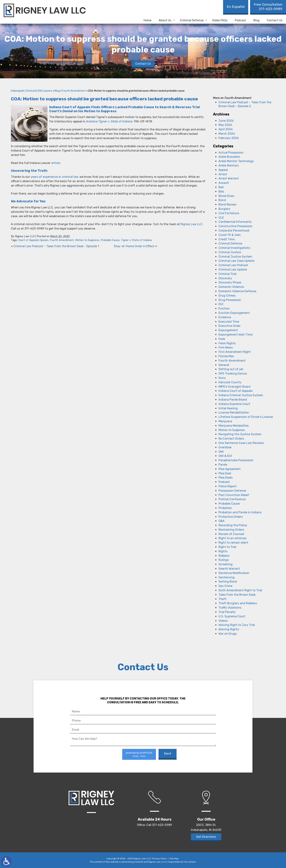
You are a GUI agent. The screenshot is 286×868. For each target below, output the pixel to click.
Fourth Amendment (74, 91)
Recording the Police (233, 525)
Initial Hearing (228, 408)
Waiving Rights (229, 629)
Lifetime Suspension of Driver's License (246, 417)
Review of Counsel (231, 534)
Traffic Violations (230, 608)
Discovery (225, 278)
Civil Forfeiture (229, 213)
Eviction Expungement (234, 313)
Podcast (240, 20)
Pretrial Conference (232, 499)
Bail (221, 187)
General (224, 365)
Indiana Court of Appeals (236, 391)
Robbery (224, 556)
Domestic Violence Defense (237, 291)
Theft (223, 599)
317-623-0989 (268, 7)
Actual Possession (231, 153)
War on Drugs (228, 634)
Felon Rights (227, 343)
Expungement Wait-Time (236, 335)
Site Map (174, 859)
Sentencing (227, 577)
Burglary (224, 209)
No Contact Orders (231, 439)
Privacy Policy (159, 859)
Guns (222, 378)
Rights (223, 551)
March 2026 (227, 134)
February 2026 (229, 138)
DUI (221, 304)
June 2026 (226, 121)
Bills (221, 192)
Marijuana (225, 421)
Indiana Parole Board (233, 400)
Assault (224, 183)
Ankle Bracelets (229, 157)
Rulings (224, 560)
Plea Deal (225, 473)
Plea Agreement (230, 469)
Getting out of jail (231, 369)
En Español (236, 7)
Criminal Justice (230, 252)
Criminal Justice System (235, 257)
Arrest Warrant (229, 178)
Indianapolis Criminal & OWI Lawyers (32, 91)
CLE (221, 218)
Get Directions (206, 837)
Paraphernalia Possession (236, 460)
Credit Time (227, 239)
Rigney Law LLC (192, 224)
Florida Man (226, 356)
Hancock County (230, 382)
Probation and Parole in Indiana (240, 512)
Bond (222, 200)
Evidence (225, 317)
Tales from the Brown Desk (237, 595)
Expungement (228, 330)
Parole (223, 465)
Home (147, 20)
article (56, 163)
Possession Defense (232, 491)
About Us (165, 20)
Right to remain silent (233, 543)
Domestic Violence (231, 287)
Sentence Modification (234, 573)
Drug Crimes (227, 296)
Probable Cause (110, 240)
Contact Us (275, 20)
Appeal (223, 170)
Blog (256, 20)
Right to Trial (227, 547)
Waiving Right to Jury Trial (237, 625)
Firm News (226, 347)
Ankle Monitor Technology (236, 161)
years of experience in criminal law (54, 177)
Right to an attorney (233, 538)
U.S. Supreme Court (232, 616)
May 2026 (225, 125)
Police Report (228, 486)
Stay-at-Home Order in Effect (134, 246)
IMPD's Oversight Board (234, 387)
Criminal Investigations (234, 248)
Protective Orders (231, 517)
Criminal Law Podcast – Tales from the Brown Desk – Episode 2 (245, 104)
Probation (225, 508)
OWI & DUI (225, 456)
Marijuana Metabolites (234, 426)
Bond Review (227, 204)
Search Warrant (229, 569)
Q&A (222, 521)
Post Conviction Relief (234, 495)
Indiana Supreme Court (234, 404)
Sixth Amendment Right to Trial (240, 590)
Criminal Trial (227, 274)
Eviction (224, 308)
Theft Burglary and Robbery (238, 603)
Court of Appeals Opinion (33, 240)
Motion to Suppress (87, 240)
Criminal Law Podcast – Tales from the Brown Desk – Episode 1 (56, 246)
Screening (226, 564)
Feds (222, 339)
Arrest (223, 174)
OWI (221, 452)
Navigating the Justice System (240, 434)
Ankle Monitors (229, 165)
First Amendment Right (235, 352)
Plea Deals (226, 478)
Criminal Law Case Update (236, 261)
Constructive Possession (235, 226)
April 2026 (226, 129)
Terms (143, 756)
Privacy (136, 756)
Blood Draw (226, 196)
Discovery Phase (230, 282)
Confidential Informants (235, 222)
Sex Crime (225, 586)
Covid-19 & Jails (230, 235)
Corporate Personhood (234, 231)
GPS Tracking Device (233, 374)
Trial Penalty (227, 612)
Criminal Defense (192, 20)
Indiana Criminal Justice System (241, 395)
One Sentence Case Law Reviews (241, 443)
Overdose (225, 447)
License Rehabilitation (234, 413)
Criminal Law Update (233, 270)
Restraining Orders (231, 530)
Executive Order (230, 326)
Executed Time (229, 322)
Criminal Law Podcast (233, 265)
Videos (223, 621)
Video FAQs (220, 20)
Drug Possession (230, 300)
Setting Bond (228, 582)
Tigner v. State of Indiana (136, 240)
